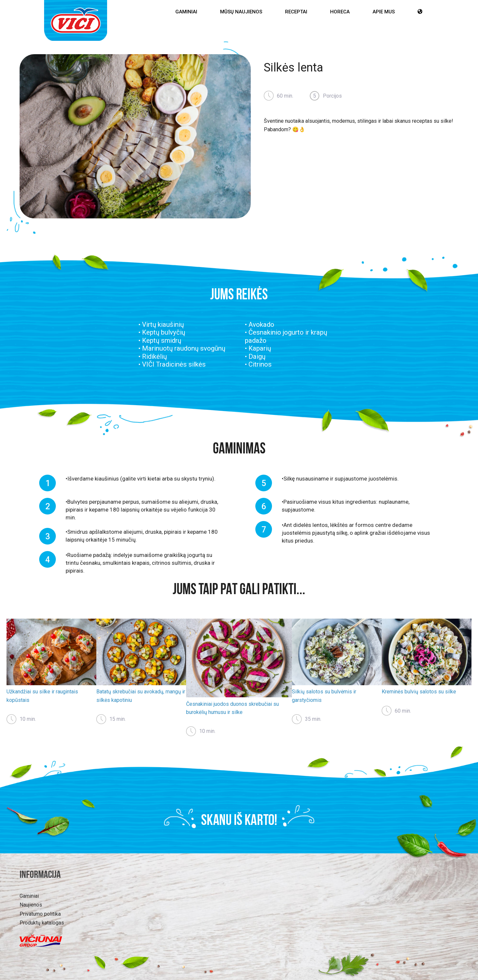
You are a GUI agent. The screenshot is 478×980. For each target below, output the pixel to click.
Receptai (296, 12)
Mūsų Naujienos (241, 12)
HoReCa (340, 12)
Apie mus (384, 12)
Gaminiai (186, 12)
